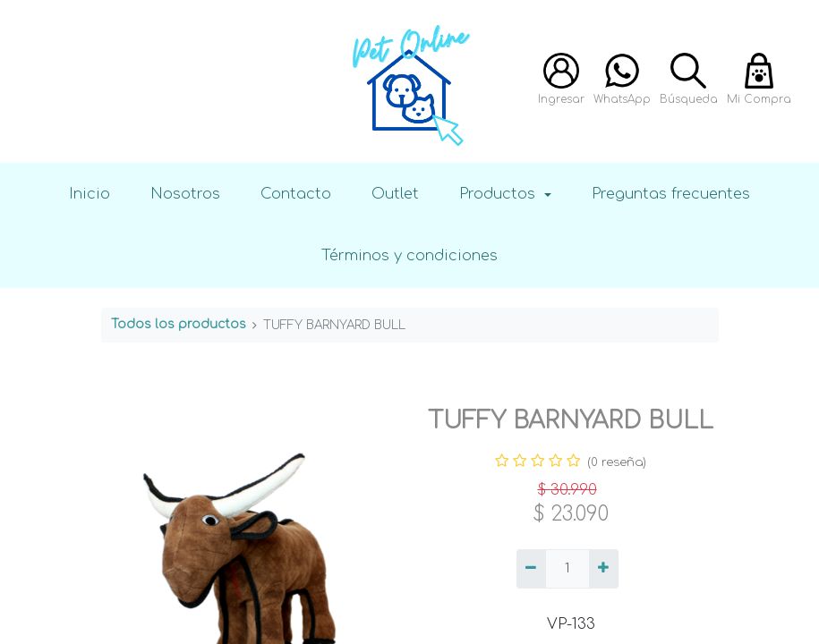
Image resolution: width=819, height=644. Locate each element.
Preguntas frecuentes (671, 194)
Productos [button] (499, 194)
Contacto (296, 194)
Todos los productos (179, 324)
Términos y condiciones (409, 255)
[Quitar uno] (531, 569)
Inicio (90, 194)
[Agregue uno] (604, 569)
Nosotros (185, 194)
